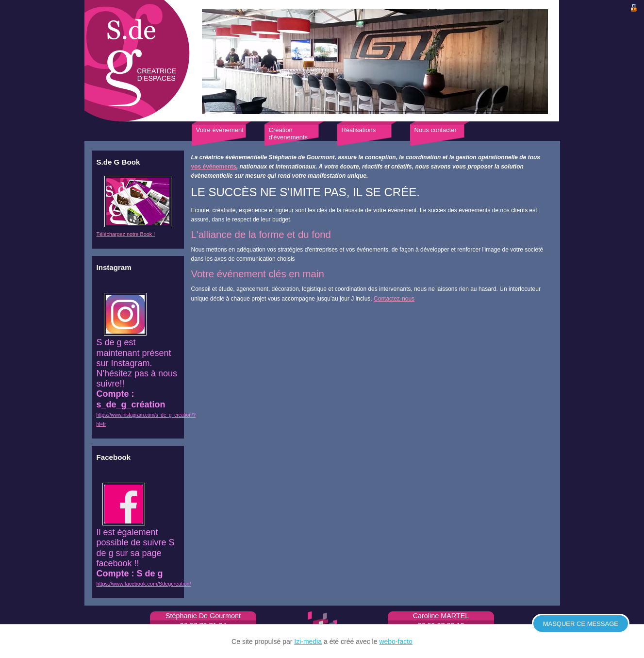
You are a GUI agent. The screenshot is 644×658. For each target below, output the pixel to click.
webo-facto (396, 641)
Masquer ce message (581, 624)
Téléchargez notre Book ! (126, 234)
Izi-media (308, 641)
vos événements (214, 167)
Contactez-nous (394, 299)
